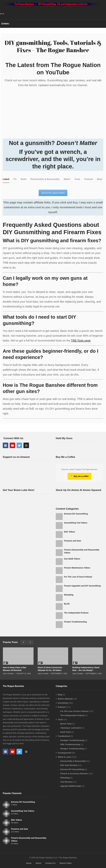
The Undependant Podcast (76, 613)
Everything (63, 703)
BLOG (67, 604)
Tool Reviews (66, 782)
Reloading (69, 595)
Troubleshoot (64, 736)
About (38, 863)
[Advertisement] (26, 526)
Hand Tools (65, 732)
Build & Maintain (65, 699)
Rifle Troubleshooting (70, 744)
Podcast (62, 707)
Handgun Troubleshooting (72, 740)
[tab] (6, 179)
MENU (5, 24)
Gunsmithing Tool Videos (76, 523)
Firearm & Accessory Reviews (74, 774)
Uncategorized (64, 753)
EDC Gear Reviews (69, 765)
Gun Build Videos (72, 559)
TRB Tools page (81, 341)
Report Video (66, 863)
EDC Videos (69, 532)
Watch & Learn (65, 757)
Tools (60, 720)
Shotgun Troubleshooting (72, 749)
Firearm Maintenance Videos (77, 568)
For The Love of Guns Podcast (78, 577)
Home (29, 863)
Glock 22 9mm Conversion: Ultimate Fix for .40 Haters (50, 669)
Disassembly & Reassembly (73, 761)
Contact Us (50, 863)
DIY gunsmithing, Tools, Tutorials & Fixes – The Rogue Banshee (53, 46)
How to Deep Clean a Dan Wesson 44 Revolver (15, 669)
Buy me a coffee (79, 476)
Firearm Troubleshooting (75, 622)
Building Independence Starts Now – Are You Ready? (86, 669)
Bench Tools (66, 724)
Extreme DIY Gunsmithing (76, 514)
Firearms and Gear (73, 541)
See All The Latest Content (53, 193)
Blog (60, 695)
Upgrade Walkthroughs (71, 786)
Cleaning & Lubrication (71, 728)
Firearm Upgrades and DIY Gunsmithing (82, 586)
